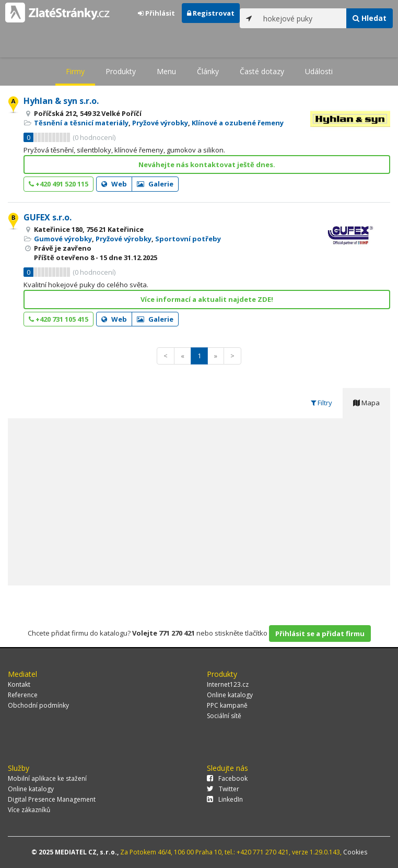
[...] (302, 18)
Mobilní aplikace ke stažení (47, 778)
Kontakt (19, 684)
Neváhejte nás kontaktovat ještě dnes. (207, 165)
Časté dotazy (262, 71)
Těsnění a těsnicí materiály (81, 123)
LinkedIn (225, 799)
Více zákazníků (29, 810)
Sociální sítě (224, 716)
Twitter (223, 789)
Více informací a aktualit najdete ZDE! (207, 299)
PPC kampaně (227, 705)
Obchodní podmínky (38, 705)
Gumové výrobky (63, 239)
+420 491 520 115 (58, 184)
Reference (23, 695)
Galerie (155, 184)
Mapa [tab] (366, 403)
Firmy (75, 71)
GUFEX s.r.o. (48, 217)
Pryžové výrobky (160, 123)
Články (208, 71)
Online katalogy (230, 695)
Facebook (227, 778)
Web (114, 184)
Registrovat (211, 13)
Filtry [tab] (321, 403)
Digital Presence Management (52, 799)
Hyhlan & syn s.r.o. (61, 101)
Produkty (121, 71)
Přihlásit (156, 13)
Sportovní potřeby (188, 239)
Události (319, 71)
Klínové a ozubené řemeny (238, 123)
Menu (166, 71)
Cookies (355, 852)
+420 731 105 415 (58, 319)
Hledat (370, 18)
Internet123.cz (228, 684)
